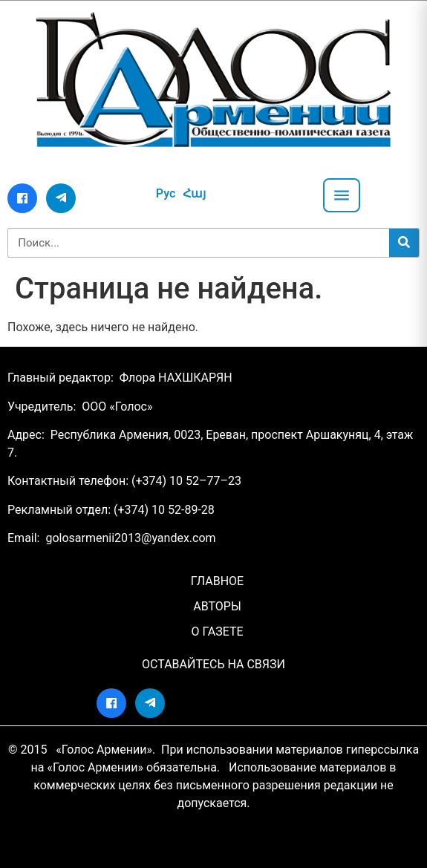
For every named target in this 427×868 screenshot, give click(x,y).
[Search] (404, 243)
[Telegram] (61, 198)
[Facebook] (22, 198)
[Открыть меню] (342, 195)
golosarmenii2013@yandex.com (130, 538)
